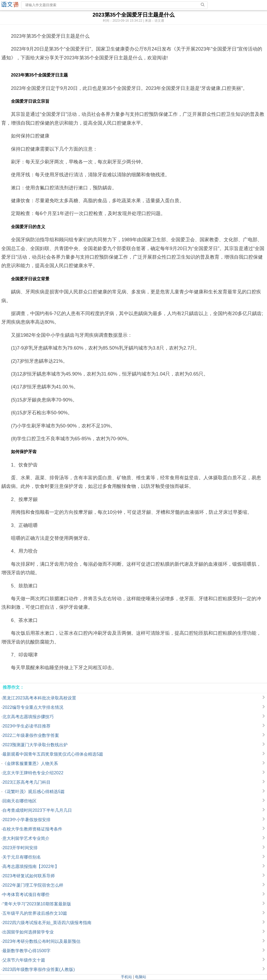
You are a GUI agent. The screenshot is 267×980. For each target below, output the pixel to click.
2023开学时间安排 (20, 848)
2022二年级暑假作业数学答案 (31, 735)
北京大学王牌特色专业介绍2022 (33, 773)
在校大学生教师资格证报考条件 (32, 829)
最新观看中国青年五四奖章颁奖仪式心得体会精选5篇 (53, 754)
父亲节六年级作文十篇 (24, 960)
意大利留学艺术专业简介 (26, 838)
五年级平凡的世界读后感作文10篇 (35, 913)
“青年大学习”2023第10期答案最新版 (37, 904)
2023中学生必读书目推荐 (26, 726)
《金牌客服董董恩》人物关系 (30, 763)
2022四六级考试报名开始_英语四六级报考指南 (47, 923)
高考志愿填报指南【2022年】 (31, 866)
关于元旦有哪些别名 (22, 857)
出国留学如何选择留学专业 (28, 932)
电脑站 (141, 977)
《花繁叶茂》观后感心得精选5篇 (34, 792)
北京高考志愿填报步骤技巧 (28, 717)
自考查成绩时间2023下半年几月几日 (37, 810)
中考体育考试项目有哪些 (26, 895)
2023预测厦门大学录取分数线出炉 (35, 745)
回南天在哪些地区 (20, 801)
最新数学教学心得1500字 (26, 951)
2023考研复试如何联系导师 (29, 876)
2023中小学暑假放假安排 (26, 820)
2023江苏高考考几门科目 (26, 782)
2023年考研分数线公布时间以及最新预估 (41, 941)
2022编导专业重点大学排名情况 (33, 707)
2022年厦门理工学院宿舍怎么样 (33, 885)
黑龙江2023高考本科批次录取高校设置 (39, 698)
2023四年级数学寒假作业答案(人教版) (38, 969)
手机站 (126, 977)
